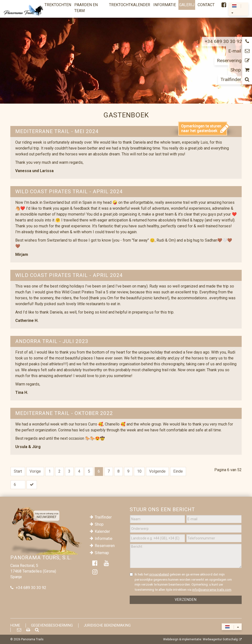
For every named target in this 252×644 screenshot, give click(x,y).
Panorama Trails (32, 639)
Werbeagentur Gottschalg (220, 639)
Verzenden (186, 600)
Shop (99, 524)
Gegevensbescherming (52, 625)
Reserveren (105, 546)
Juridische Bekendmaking (107, 625)
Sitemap (102, 553)
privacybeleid (159, 574)
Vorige (35, 471)
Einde (178, 471)
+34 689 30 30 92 (31, 588)
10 (139, 471)
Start (18, 471)
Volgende (157, 471)
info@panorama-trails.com (212, 589)
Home (15, 625)
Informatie (104, 539)
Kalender (102, 531)
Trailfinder (103, 517)
